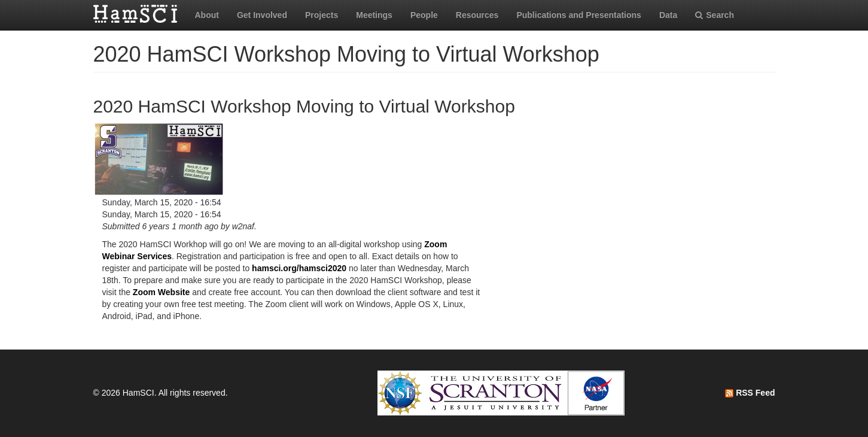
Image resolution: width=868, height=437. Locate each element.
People (424, 15)
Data (668, 15)
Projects (322, 15)
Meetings (374, 15)
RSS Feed (750, 393)
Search (715, 15)
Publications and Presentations (579, 15)
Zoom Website (161, 292)
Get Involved (262, 15)
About (207, 15)
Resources (477, 15)
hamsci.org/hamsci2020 (299, 268)
